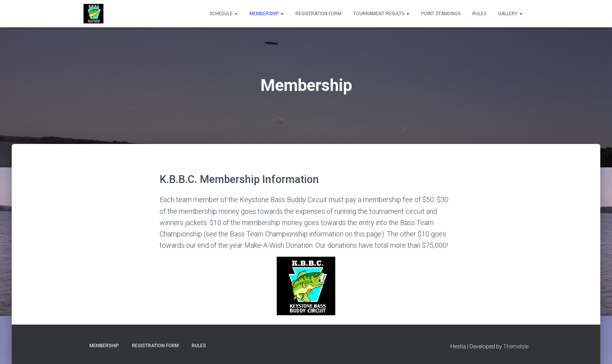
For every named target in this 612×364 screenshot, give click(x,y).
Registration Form (318, 14)
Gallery (510, 14)
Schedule (224, 14)
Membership (267, 14)
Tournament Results (381, 14)
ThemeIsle (516, 346)
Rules (479, 14)
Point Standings (441, 14)
